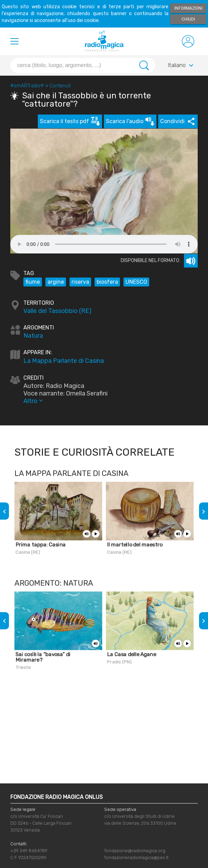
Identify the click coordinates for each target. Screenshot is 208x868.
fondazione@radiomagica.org (135, 851)
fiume (33, 282)
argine (56, 282)
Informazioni (188, 8)
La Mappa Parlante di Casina (64, 361)
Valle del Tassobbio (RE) (57, 311)
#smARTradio (27, 86)
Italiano (182, 66)
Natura (33, 336)
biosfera (107, 282)
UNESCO (136, 282)
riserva (80, 282)
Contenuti (60, 86)
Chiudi (188, 19)
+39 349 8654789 (29, 851)
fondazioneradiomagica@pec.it (136, 858)
